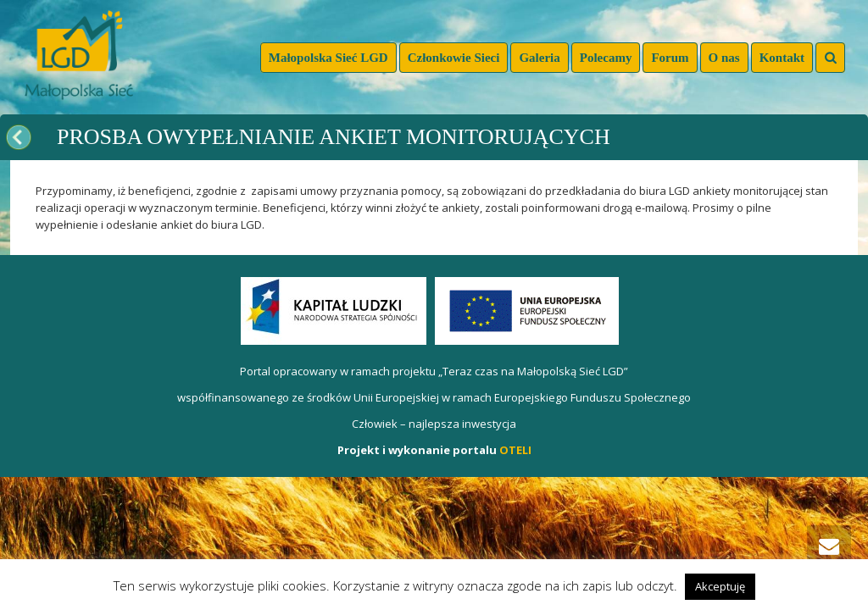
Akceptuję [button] (720, 586)
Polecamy (606, 58)
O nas (724, 58)
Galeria (539, 58)
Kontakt (782, 58)
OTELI (515, 450)
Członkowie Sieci (454, 58)
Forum (670, 58)
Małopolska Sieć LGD (328, 58)
